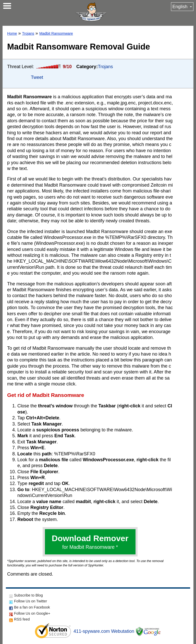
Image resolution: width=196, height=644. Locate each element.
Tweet (37, 77)
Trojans (28, 33)
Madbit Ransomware (56, 33)
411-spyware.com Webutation (104, 631)
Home (12, 33)
